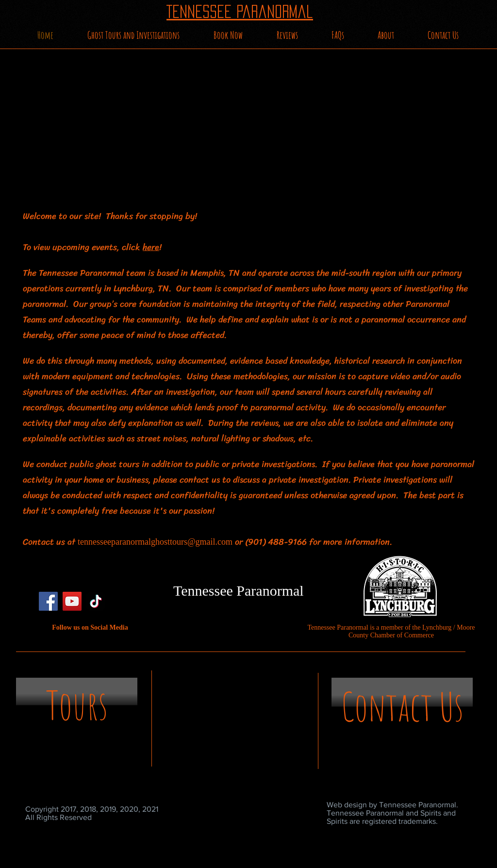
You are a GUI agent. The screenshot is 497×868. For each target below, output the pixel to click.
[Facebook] (48, 601)
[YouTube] (72, 601)
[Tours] (77, 705)
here (151, 247)
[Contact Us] (402, 707)
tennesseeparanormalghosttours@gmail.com (155, 542)
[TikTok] (96, 601)
